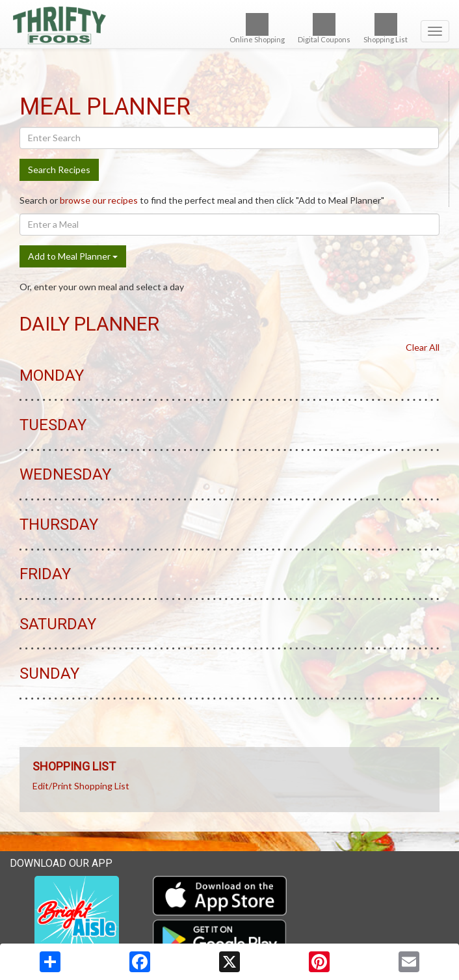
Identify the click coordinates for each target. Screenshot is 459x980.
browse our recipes (99, 200)
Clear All (423, 347)
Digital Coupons (324, 28)
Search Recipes (59, 170)
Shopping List (386, 28)
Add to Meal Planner (73, 256)
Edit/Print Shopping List (81, 786)
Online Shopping (257, 28)
